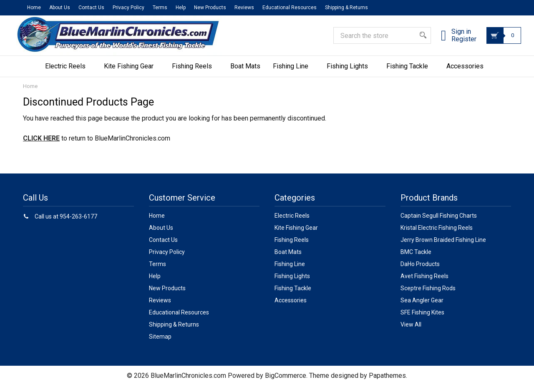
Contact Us (91, 8)
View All (411, 331)
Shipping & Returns (346, 8)
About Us (60, 8)
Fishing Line (293, 72)
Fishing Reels (195, 72)
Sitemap (160, 343)
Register (456, 44)
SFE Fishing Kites (422, 319)
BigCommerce (286, 382)
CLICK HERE (41, 144)
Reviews (244, 8)
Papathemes (387, 382)
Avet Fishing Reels (424, 282)
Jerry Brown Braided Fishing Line (443, 246)
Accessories (468, 72)
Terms (160, 8)
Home (34, 8)
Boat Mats (245, 72)
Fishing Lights (350, 72)
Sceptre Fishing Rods (428, 294)
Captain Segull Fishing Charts (439, 222)
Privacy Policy (128, 8)
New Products (210, 8)
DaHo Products (420, 270)
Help (181, 8)
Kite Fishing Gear (132, 72)
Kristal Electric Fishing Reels (437, 234)
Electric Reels (68, 72)
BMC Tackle (416, 258)
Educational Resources (290, 8)
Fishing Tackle (410, 72)
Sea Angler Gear (422, 307)
